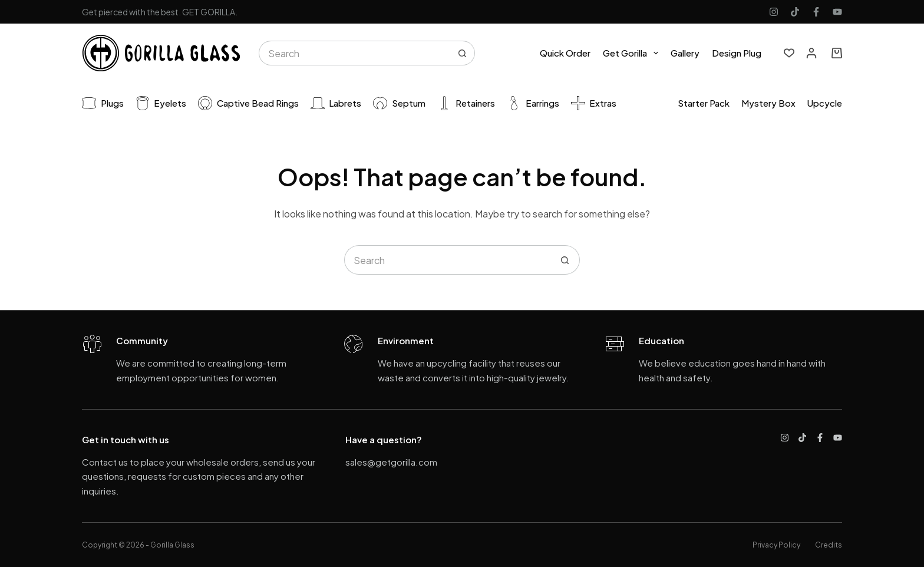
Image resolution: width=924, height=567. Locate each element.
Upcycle (825, 103)
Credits (829, 545)
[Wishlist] (789, 53)
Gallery (685, 53)
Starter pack (704, 103)
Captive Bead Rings (248, 103)
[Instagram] (774, 12)
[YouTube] (837, 12)
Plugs (103, 103)
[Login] (811, 53)
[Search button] (463, 53)
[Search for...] (354, 53)
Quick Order (565, 53)
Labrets (336, 103)
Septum (399, 103)
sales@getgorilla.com (391, 462)
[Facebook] (816, 12)
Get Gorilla (633, 53)
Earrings (533, 103)
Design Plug (737, 53)
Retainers (466, 103)
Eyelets (161, 103)
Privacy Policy (776, 545)
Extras (594, 103)
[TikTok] (795, 12)
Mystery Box (768, 103)
